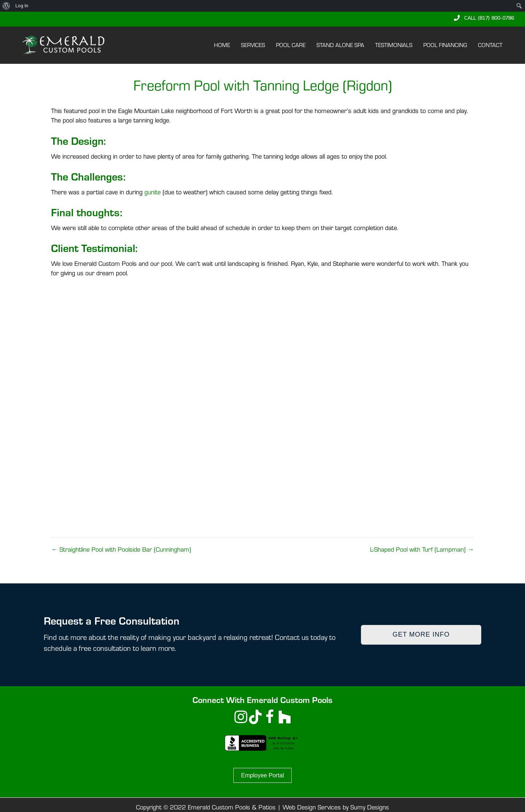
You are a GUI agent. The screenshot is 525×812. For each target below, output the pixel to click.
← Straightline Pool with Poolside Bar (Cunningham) (121, 549)
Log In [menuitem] (22, 6)
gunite (153, 192)
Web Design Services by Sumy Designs (336, 807)
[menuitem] (6, 6)
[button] (484, 18)
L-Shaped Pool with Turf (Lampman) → (422, 549)
